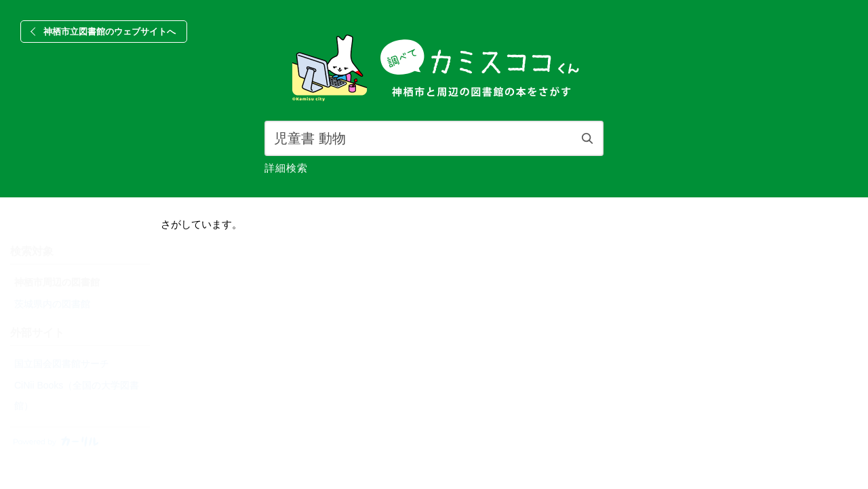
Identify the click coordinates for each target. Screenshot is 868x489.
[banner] (434, 69)
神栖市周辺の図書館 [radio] (57, 282)
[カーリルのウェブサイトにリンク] (54, 445)
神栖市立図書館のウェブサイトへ (110, 32)
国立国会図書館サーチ (62, 364)
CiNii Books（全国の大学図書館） (77, 395)
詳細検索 (286, 168)
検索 (587, 138)
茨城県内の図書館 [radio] (52, 304)
